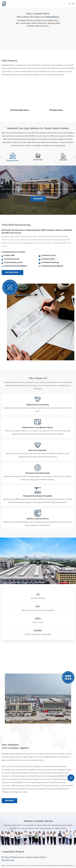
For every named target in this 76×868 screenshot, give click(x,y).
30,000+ (38, 631)
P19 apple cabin (56, 110)
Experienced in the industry (38, 405)
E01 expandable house (20, 110)
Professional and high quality (38, 473)
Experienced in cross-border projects (38, 427)
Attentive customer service (38, 519)
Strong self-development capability (38, 496)
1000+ (38, 619)
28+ (38, 595)
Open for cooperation (38, 450)
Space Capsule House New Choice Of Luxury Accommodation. (38, 15)
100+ (38, 607)
